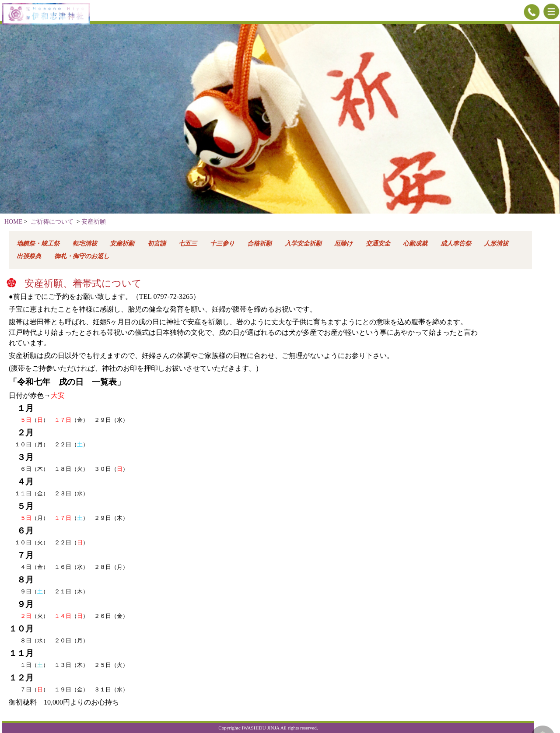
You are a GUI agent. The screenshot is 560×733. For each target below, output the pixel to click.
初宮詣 (157, 244)
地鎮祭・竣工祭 (38, 244)
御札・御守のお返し (82, 256)
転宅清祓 (85, 244)
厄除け (343, 244)
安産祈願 (94, 222)
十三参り (222, 244)
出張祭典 (29, 256)
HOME (13, 222)
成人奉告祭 (456, 244)
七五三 (188, 244)
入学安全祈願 (303, 244)
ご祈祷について (52, 222)
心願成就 (415, 244)
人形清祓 (496, 244)
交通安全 (378, 244)
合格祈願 (259, 244)
